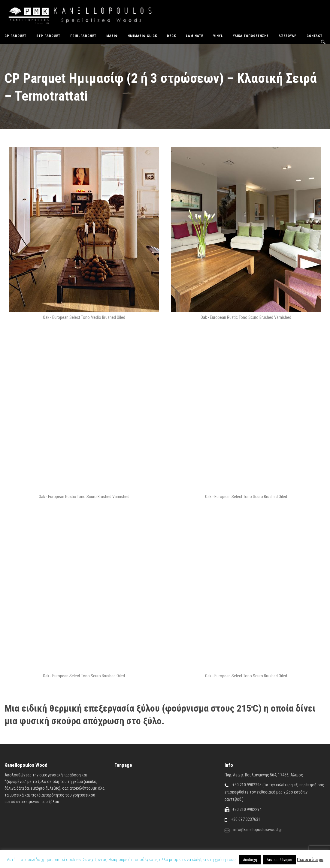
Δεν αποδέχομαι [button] (280, 860)
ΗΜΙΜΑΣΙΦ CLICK (142, 36)
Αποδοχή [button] (250, 860)
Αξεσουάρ (288, 36)
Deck (171, 36)
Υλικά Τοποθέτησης (251, 36)
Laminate (195, 36)
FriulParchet (83, 36)
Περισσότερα (310, 860)
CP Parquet (15, 36)
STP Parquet (48, 36)
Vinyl (218, 36)
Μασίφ (112, 36)
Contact (315, 36)
